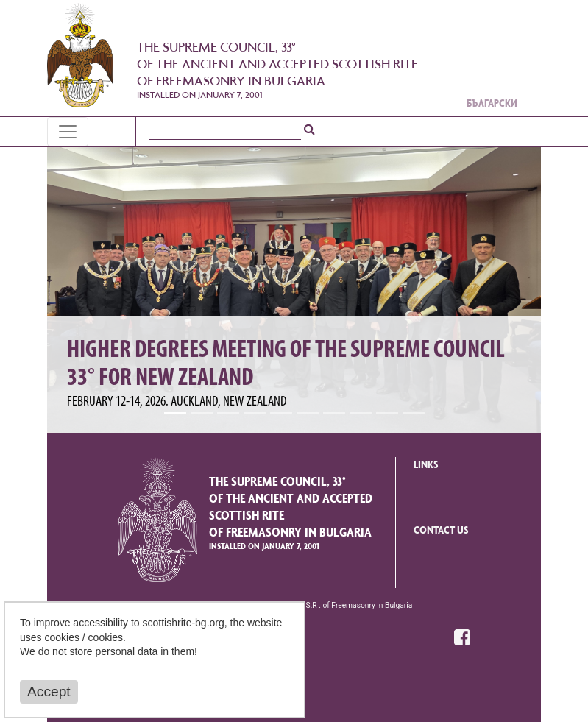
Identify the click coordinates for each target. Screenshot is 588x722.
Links (426, 466)
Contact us (441, 531)
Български (492, 105)
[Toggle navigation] (68, 132)
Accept (49, 691)
